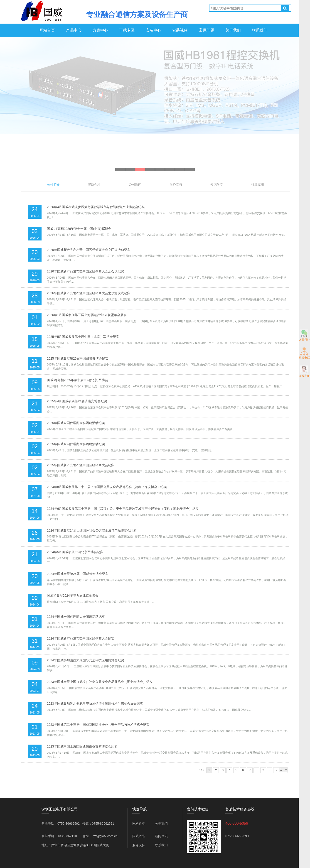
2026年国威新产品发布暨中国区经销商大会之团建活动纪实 (89, 250)
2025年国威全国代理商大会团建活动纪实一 (77, 444)
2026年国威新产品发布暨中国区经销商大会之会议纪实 (85, 271)
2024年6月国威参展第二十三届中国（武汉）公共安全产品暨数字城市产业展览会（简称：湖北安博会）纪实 (123, 509)
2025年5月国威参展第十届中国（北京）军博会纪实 (83, 337)
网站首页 (47, 30)
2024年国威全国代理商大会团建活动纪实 (76, 617)
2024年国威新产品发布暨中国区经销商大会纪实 (81, 638)
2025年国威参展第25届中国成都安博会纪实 (78, 358)
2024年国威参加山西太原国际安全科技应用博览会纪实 (85, 660)
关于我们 (233, 30)
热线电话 (304, 353)
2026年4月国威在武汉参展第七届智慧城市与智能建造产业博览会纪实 (96, 207)
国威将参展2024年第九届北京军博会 (73, 596)
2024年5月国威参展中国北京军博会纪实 (75, 552)
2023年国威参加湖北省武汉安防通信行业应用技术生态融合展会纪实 (95, 704)
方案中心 (100, 30)
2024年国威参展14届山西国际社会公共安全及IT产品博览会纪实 (92, 530)
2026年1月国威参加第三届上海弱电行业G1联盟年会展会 (87, 315)
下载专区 (127, 30)
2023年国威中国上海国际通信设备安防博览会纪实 (82, 746)
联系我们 (260, 30)
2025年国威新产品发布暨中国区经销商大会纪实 (81, 465)
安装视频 (180, 30)
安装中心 (153, 30)
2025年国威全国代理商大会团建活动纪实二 (77, 423)
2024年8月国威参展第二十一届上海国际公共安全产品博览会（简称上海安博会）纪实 (107, 487)
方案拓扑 (304, 335)
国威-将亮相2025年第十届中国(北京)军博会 (77, 380)
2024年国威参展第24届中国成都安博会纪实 (78, 574)
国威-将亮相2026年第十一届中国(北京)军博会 (79, 229)
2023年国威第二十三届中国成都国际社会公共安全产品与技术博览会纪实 (98, 725)
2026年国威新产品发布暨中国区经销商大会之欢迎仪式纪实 (89, 293)
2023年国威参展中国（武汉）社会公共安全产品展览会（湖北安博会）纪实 (100, 682)
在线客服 (304, 371)
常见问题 (207, 30)
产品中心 (74, 30)
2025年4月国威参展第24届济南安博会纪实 (77, 401)
